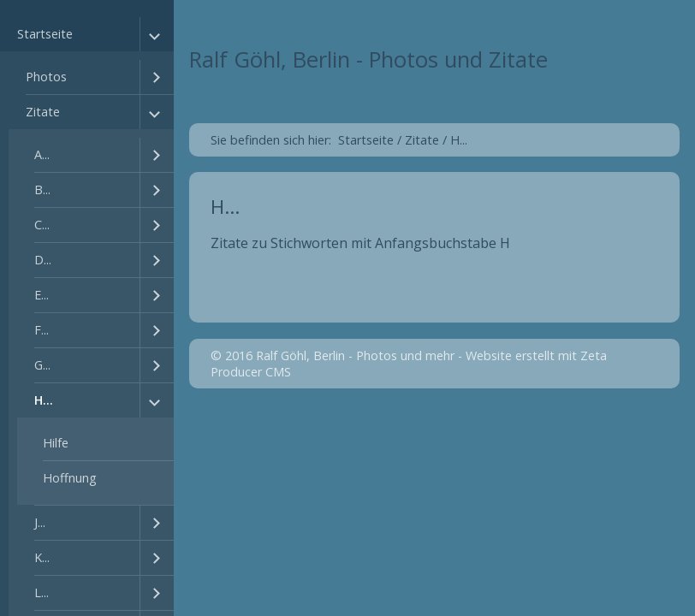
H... (44, 400)
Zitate (43, 112)
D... (43, 260)
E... (42, 295)
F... (42, 330)
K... (42, 557)
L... (42, 592)
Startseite (45, 34)
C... (42, 225)
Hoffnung (70, 478)
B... (42, 190)
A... (42, 154)
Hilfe (56, 443)
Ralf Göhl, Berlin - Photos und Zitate (368, 59)
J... (40, 522)
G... (42, 365)
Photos (46, 77)
